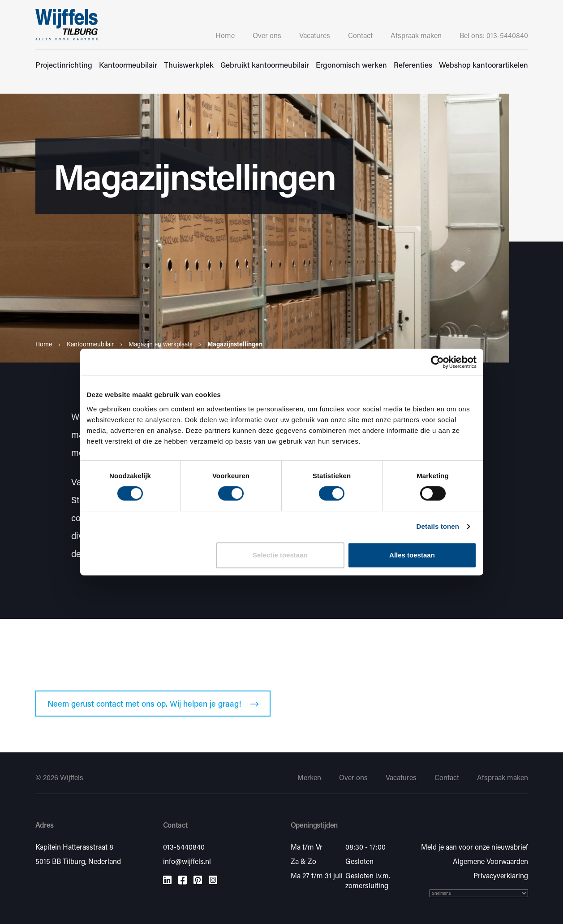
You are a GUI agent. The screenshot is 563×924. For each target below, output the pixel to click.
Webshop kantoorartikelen (483, 65)
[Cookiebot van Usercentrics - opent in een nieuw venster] (437, 362)
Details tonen (438, 526)
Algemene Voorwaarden (490, 861)
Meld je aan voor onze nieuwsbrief (475, 847)
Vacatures (315, 35)
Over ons (267, 35)
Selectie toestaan (280, 555)
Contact (360, 35)
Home (225, 35)
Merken (309, 777)
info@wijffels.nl (187, 861)
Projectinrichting (64, 65)
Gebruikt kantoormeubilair (265, 65)
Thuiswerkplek (189, 65)
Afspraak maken (416, 35)
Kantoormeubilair (128, 65)
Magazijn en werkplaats (161, 344)
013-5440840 (184, 847)
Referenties (413, 65)
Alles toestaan (412, 555)
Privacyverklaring (501, 875)
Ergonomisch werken (351, 65)
